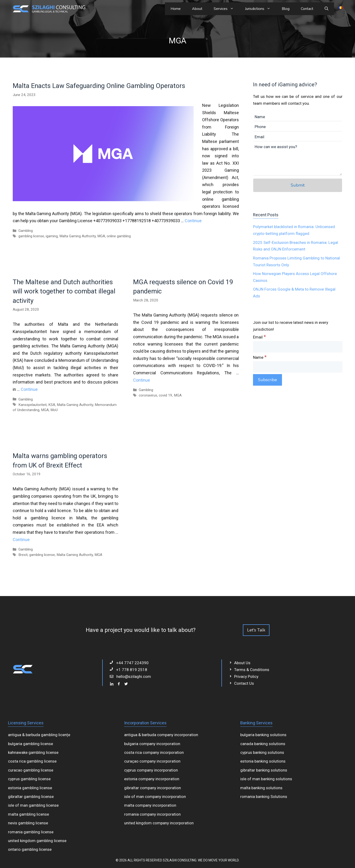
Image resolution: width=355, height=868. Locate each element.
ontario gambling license (30, 849)
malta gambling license (29, 814)
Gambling (26, 231)
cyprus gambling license (29, 779)
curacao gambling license (31, 770)
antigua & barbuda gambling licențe (39, 735)
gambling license (31, 236)
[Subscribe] (267, 380)
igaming (52, 236)
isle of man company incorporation (155, 797)
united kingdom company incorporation (159, 823)
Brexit (23, 555)
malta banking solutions (261, 788)
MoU (54, 410)
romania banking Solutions (264, 797)
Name (260, 357)
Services (226, 9)
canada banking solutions (263, 744)
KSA (52, 405)
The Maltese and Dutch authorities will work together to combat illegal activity (64, 291)
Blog (286, 9)
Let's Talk (256, 630)
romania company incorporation (152, 814)
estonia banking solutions (263, 761)
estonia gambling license (30, 788)
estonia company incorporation (152, 779)
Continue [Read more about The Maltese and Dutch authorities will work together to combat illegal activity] (29, 389)
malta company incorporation (150, 805)
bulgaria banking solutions (263, 735)
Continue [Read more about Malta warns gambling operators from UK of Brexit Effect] (21, 540)
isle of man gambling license (33, 805)
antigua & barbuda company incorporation (161, 735)
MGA (101, 236)
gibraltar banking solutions (264, 770)
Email (259, 337)
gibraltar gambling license (31, 797)
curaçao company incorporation (152, 761)
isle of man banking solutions (266, 779)
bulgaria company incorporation (152, 744)
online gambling (119, 236)
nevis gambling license (28, 823)
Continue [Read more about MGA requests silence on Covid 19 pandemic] (142, 380)
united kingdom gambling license (37, 841)
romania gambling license (31, 832)
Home (176, 9)
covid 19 (165, 395)
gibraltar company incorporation (153, 788)
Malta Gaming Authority (78, 236)
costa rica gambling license (32, 761)
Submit (298, 185)
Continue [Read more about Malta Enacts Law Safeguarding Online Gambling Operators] (193, 221)
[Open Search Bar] (326, 9)
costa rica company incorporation (154, 752)
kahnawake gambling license (33, 752)
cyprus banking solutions (262, 752)
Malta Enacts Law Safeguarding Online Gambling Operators (99, 86)
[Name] (298, 367)
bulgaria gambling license (31, 744)
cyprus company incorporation (151, 770)
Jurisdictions (261, 9)
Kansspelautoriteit (33, 405)
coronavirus (148, 395)
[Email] (298, 347)
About (197, 9)
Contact (307, 9)
